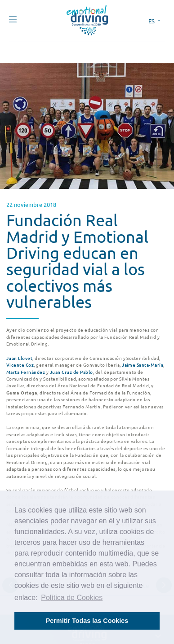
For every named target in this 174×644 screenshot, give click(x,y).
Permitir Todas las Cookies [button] (87, 621)
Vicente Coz (20, 365)
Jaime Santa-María (143, 365)
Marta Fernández (26, 372)
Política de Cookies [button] (72, 598)
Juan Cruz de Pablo (71, 372)
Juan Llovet (19, 358)
